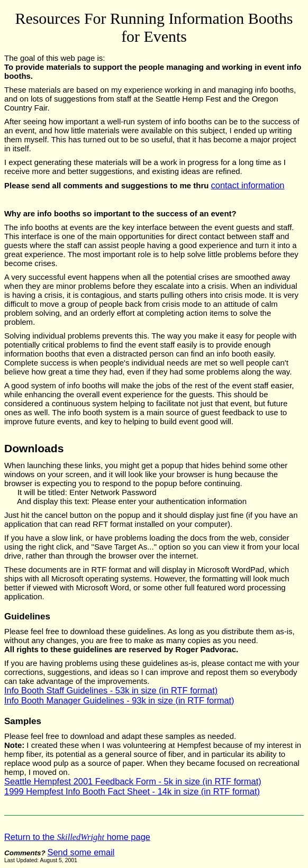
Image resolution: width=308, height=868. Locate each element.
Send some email (81, 852)
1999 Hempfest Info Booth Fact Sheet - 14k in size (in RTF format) (132, 791)
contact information (248, 185)
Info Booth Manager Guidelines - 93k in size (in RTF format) (119, 700)
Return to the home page (77, 837)
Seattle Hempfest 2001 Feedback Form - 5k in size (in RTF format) (133, 781)
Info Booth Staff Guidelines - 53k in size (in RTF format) (111, 690)
